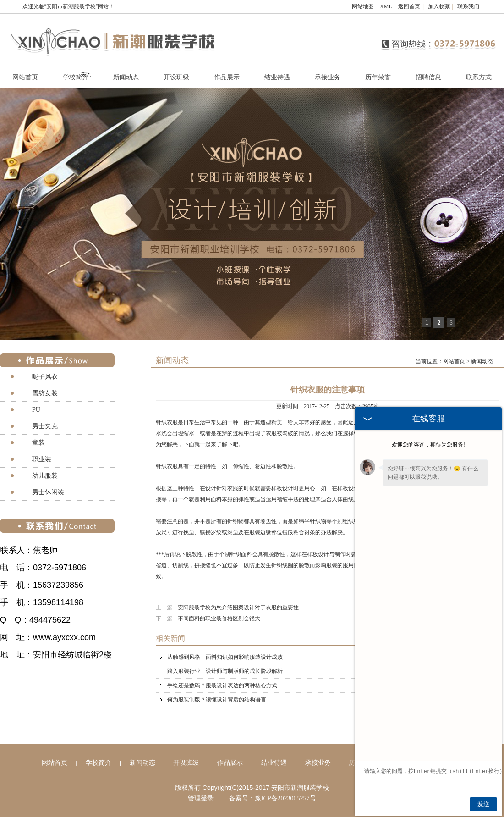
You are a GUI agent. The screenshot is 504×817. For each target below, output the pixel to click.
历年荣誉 (378, 77)
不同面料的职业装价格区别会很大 (219, 618)
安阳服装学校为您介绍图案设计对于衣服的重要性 (238, 607)
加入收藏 (439, 6)
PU (36, 410)
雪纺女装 (45, 393)
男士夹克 (45, 426)
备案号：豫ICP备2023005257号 (273, 798)
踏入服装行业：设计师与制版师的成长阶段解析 (333, 671)
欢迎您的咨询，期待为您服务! (428, 445)
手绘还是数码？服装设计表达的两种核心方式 (333, 685)
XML (386, 6)
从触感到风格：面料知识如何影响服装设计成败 (333, 657)
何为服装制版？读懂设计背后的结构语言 (333, 700)
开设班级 (176, 77)
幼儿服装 (45, 476)
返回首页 (409, 6)
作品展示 (227, 77)
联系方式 (479, 77)
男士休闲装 (48, 492)
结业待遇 (277, 77)
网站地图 (363, 6)
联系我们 (468, 6)
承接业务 (328, 77)
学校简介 (99, 763)
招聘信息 (428, 77)
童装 (38, 443)
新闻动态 (126, 77)
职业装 (42, 459)
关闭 (86, 74)
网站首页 (454, 361)
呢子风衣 (45, 377)
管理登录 (201, 798)
